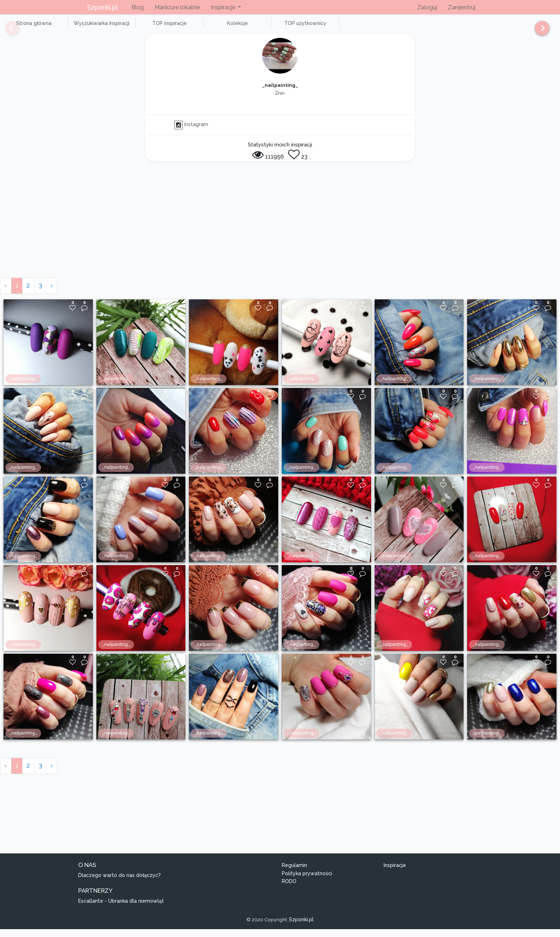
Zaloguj (427, 7)
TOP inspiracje (143, 27)
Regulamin (294, 873)
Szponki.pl (102, 7)
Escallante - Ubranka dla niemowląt (121, 909)
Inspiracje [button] (224, 7)
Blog (138, 7)
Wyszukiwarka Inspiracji (86, 27)
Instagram (191, 133)
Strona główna (28, 27)
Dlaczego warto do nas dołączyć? (119, 883)
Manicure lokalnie (177, 7)
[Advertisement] (280, 232)
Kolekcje (200, 27)
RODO (289, 889)
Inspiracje (395, 873)
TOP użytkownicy (257, 27)
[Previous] (7, 31)
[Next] (539, 31)
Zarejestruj (462, 7)
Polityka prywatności (307, 881)
